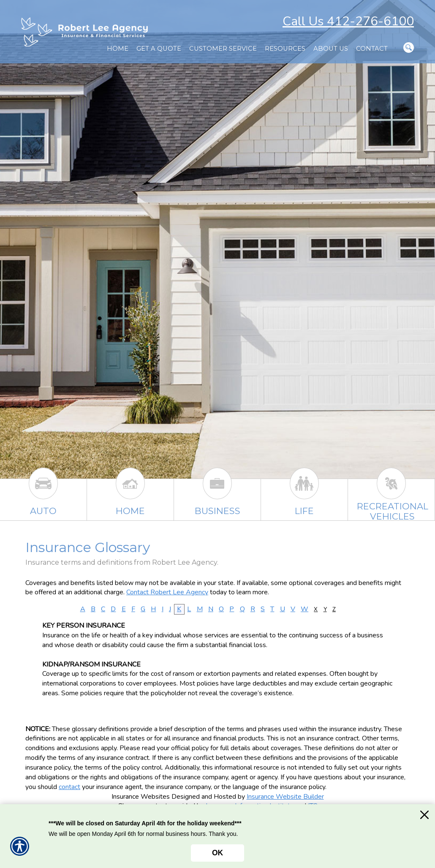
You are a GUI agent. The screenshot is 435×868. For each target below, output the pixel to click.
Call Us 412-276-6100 (348, 21)
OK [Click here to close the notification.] (217, 853)
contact (69, 787)
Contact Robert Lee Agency (167, 592)
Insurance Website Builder (285, 797)
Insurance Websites (141, 797)
